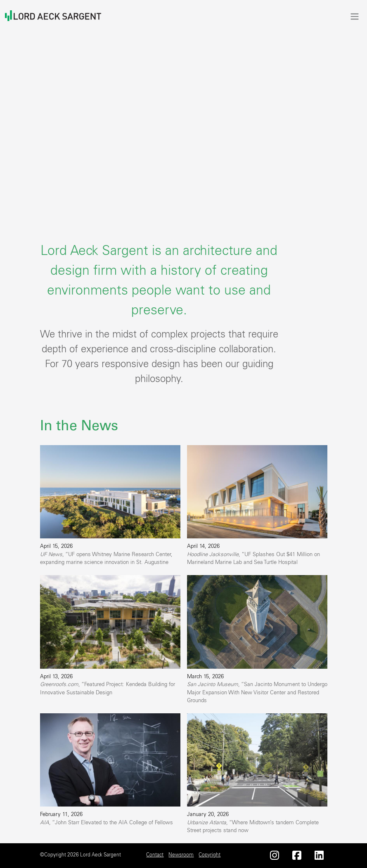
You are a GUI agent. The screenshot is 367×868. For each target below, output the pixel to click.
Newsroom (181, 855)
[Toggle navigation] (355, 16)
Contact (155, 855)
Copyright (210, 855)
